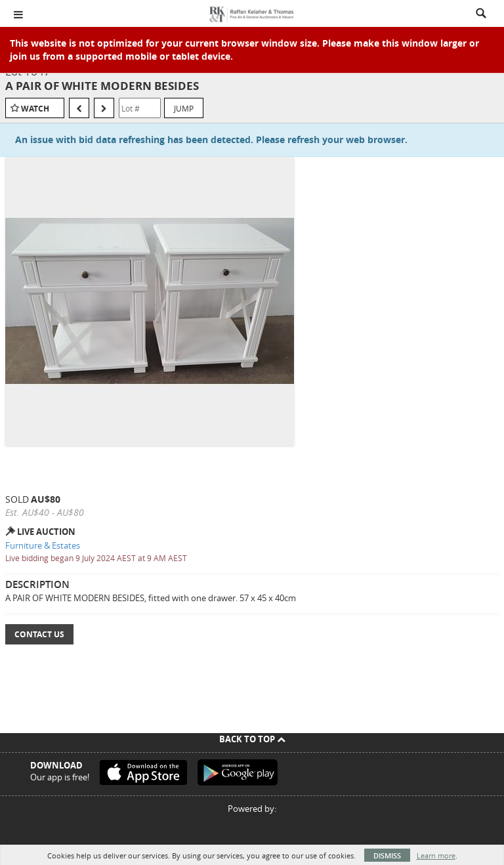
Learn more (436, 855)
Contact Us (39, 634)
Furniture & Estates (43, 545)
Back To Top (252, 739)
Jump (184, 108)
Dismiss (387, 855)
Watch (35, 109)
